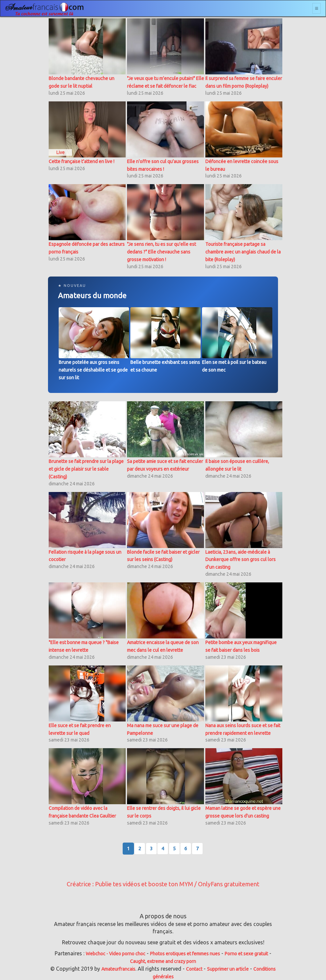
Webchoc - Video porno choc (115, 954)
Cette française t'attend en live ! (81, 161)
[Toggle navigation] (316, 8)
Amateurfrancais (118, 969)
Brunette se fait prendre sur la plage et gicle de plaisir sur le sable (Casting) (86, 469)
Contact (194, 969)
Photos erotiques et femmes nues (185, 954)
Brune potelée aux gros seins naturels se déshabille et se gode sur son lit (93, 370)
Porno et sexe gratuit (246, 954)
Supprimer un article (228, 969)
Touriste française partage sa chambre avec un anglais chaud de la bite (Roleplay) (243, 252)
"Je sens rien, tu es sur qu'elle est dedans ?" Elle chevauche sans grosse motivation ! (161, 252)
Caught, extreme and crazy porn (163, 961)
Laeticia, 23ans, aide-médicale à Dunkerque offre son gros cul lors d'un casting (240, 560)
